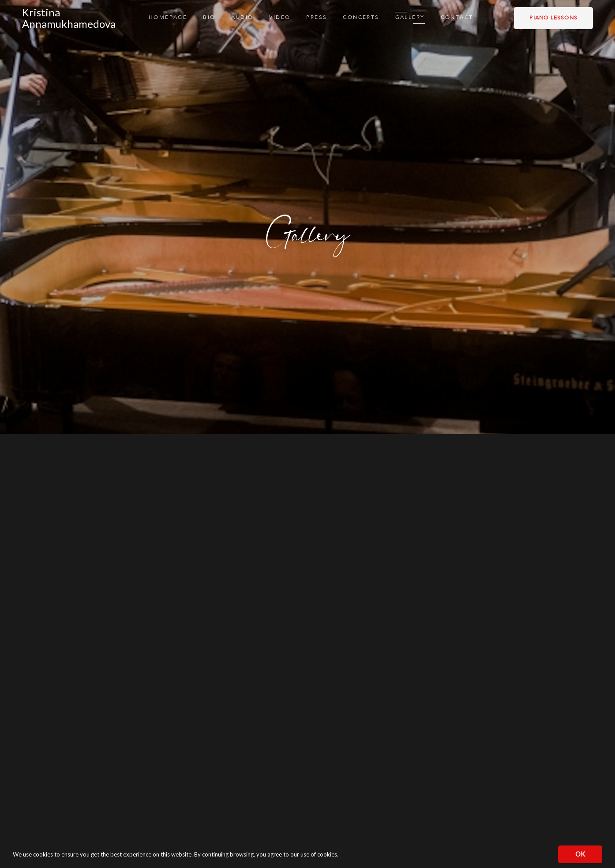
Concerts (361, 18)
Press (317, 18)
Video (280, 18)
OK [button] (580, 854)
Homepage (168, 18)
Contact (457, 18)
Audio (242, 18)
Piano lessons (553, 18)
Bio (209, 18)
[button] (341, 855)
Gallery (410, 18)
